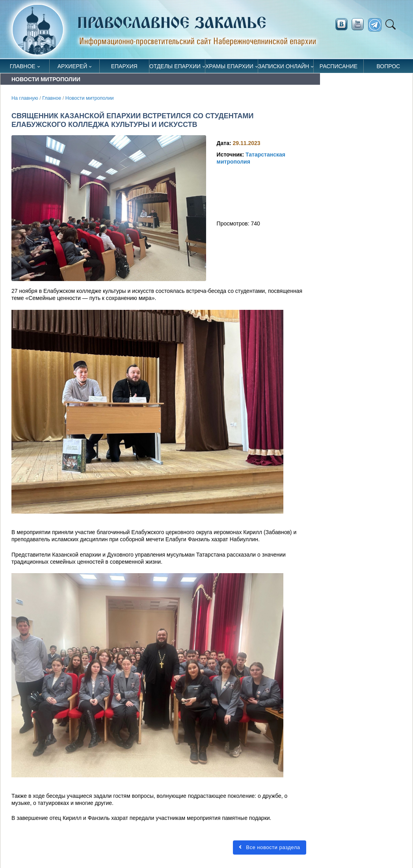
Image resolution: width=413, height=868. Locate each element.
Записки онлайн (284, 66)
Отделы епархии (175, 66)
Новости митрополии (90, 98)
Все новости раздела (270, 847)
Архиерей (73, 66)
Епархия (124, 66)
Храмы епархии (229, 66)
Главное (23, 66)
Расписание (339, 66)
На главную (25, 98)
